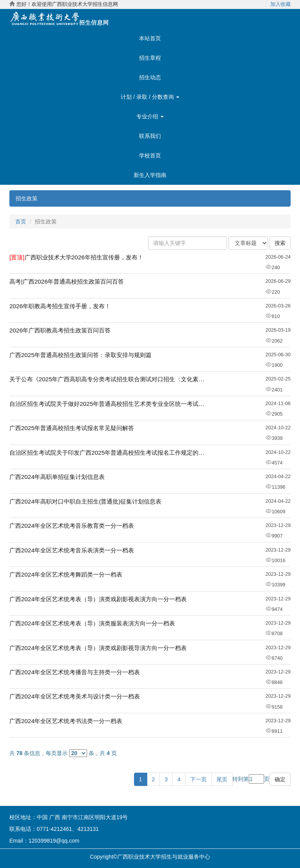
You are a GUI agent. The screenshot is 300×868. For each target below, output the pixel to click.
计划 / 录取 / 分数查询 (150, 97)
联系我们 (150, 136)
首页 (21, 221)
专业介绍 (150, 116)
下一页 (198, 779)
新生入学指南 (150, 175)
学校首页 (150, 155)
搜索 (280, 243)
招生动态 (150, 77)
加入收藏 (280, 4)
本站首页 (150, 38)
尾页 (222, 779)
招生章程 (150, 58)
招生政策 (27, 198)
